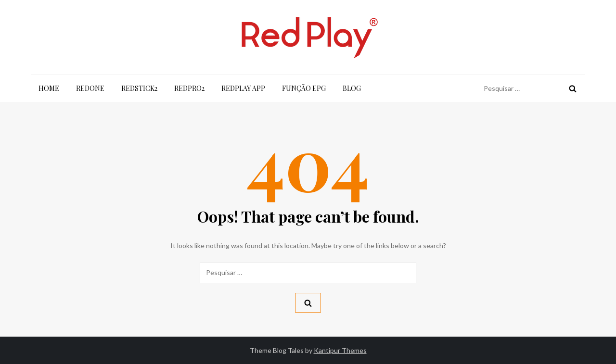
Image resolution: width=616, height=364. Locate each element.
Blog (352, 88)
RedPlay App (243, 88)
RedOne (90, 88)
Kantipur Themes (340, 350)
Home (49, 88)
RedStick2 (139, 88)
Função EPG (304, 88)
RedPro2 (189, 88)
